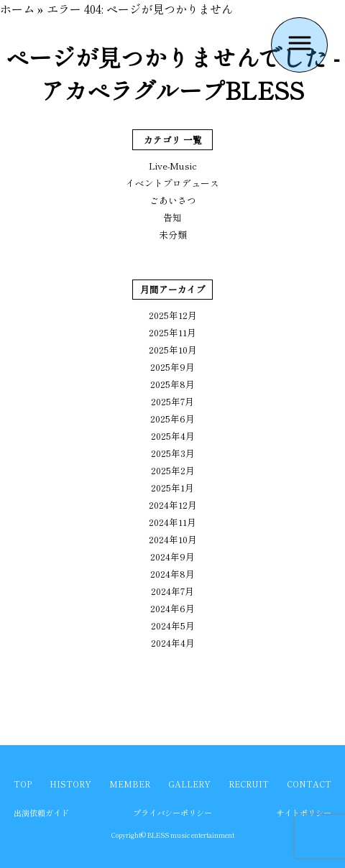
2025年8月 (172, 384)
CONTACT (309, 784)
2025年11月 (172, 332)
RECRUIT (249, 784)
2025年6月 (172, 419)
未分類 (173, 235)
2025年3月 (173, 453)
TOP (23, 784)
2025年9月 (172, 367)
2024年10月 (173, 539)
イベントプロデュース (172, 183)
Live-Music (173, 166)
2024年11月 (172, 522)
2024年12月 (173, 505)
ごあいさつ (173, 200)
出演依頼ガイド (41, 813)
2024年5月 (173, 625)
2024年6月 (172, 608)
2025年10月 (173, 350)
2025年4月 (173, 436)
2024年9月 (172, 557)
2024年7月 (172, 591)
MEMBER (130, 784)
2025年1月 (172, 488)
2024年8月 (172, 574)
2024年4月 (173, 643)
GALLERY (189, 784)
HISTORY (70, 784)
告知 (172, 217)
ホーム (17, 9)
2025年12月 (173, 315)
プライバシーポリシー (172, 813)
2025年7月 (172, 401)
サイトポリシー (304, 813)
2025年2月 (173, 470)
